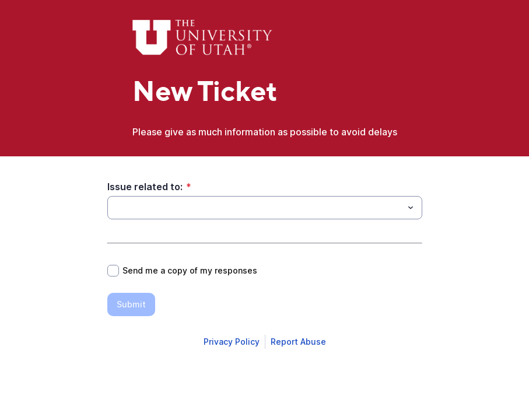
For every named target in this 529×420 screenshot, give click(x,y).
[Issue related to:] (255, 208)
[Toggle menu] (411, 208)
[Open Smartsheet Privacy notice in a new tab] (232, 342)
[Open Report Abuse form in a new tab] (298, 342)
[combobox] (265, 208)
